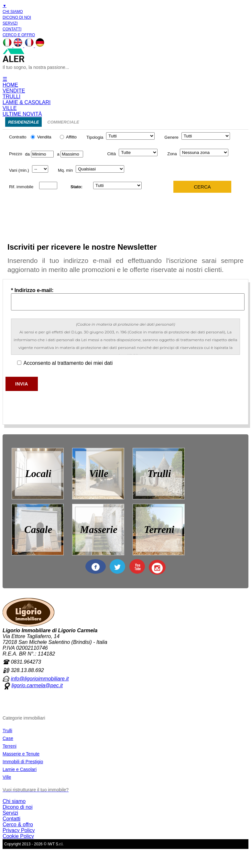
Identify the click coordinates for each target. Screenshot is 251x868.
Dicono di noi (18, 807)
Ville (7, 777)
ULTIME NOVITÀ (22, 114)
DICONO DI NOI (17, 17)
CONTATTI (12, 29)
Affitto (68, 137)
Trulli (7, 731)
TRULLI (11, 97)
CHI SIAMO (13, 12)
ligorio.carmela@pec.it (37, 685)
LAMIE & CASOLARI (27, 102)
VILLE (10, 108)
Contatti (11, 819)
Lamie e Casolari (20, 769)
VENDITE (14, 91)
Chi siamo (14, 801)
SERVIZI (10, 23)
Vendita (40, 137)
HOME (10, 85)
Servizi (10, 813)
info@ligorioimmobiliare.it (40, 679)
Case (8, 738)
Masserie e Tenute (21, 754)
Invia (22, 384)
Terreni (10, 746)
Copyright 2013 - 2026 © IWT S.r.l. (34, 844)
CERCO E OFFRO (19, 35)
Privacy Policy (19, 830)
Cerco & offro (18, 825)
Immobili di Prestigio (23, 762)
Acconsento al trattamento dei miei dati (65, 363)
